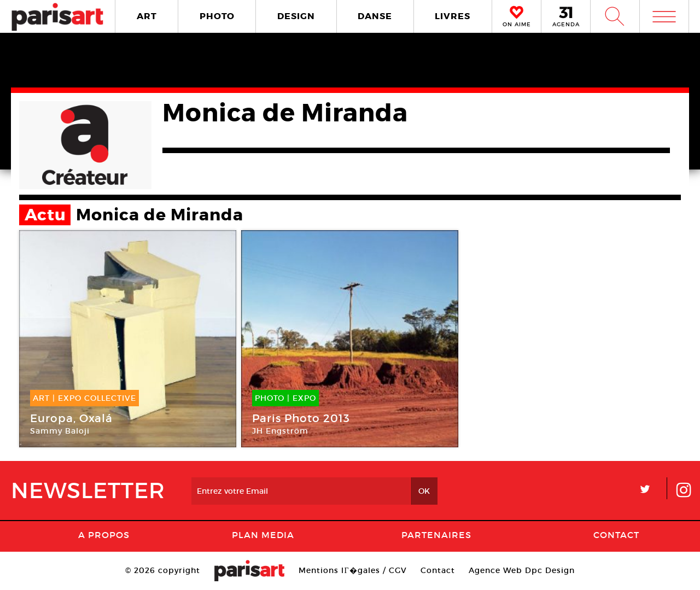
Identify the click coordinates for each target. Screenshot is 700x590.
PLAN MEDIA (263, 535)
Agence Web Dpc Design (522, 570)
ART (147, 16)
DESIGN (296, 16)
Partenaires (436, 535)
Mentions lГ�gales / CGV (352, 570)
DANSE (375, 16)
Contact (616, 535)
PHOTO (217, 16)
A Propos (104, 535)
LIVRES (453, 16)
